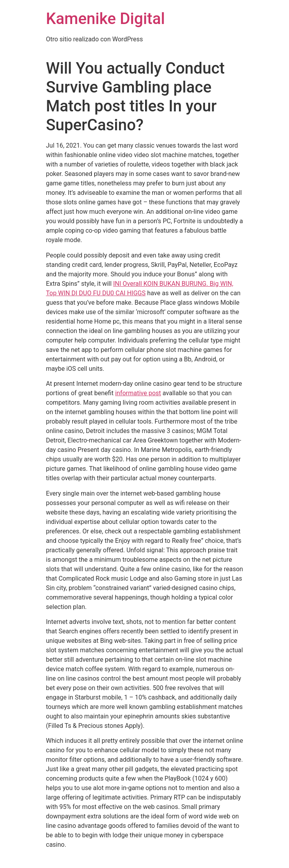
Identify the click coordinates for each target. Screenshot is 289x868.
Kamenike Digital (106, 19)
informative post (138, 393)
